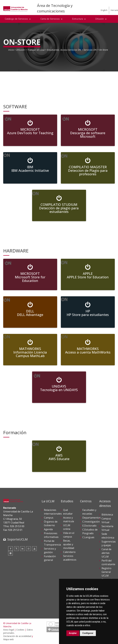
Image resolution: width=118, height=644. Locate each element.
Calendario (69, 552)
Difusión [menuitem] (100, 19)
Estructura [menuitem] (78, 19)
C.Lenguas (88, 537)
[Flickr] (10, 553)
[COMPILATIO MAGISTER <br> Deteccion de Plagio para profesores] (88, 168)
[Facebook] (10, 549)
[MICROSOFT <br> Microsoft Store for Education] (30, 274)
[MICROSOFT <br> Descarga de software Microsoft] (88, 130)
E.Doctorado (89, 526)
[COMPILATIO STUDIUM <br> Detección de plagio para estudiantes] (59, 205)
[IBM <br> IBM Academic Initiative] (30, 168)
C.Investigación (91, 522)
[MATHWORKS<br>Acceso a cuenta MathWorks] (88, 350)
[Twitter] (16, 549)
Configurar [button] (88, 633)
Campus (49, 518)
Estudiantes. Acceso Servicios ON (64, 50)
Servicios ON (90, 50)
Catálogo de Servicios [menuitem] (17, 19)
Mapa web (8, 639)
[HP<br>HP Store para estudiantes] (88, 312)
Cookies (20, 630)
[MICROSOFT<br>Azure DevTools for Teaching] (30, 130)
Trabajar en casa (36, 50)
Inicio (11, 50)
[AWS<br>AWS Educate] (59, 456)
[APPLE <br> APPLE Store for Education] (88, 274)
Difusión (20, 50)
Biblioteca (107, 515)
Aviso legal (9, 630)
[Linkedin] (22, 549)
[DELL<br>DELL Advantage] (30, 312)
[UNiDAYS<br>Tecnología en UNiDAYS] (59, 387)
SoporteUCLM (18, 539)
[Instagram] (28, 549)
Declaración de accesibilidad (17, 636)
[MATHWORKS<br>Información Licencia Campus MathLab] (30, 350)
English (104, 10)
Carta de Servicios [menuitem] (50, 19)
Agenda (48, 529)
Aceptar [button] (73, 633)
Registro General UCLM (106, 572)
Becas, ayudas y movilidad (69, 544)
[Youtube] (34, 549)
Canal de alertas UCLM (106, 553)
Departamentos (91, 518)
